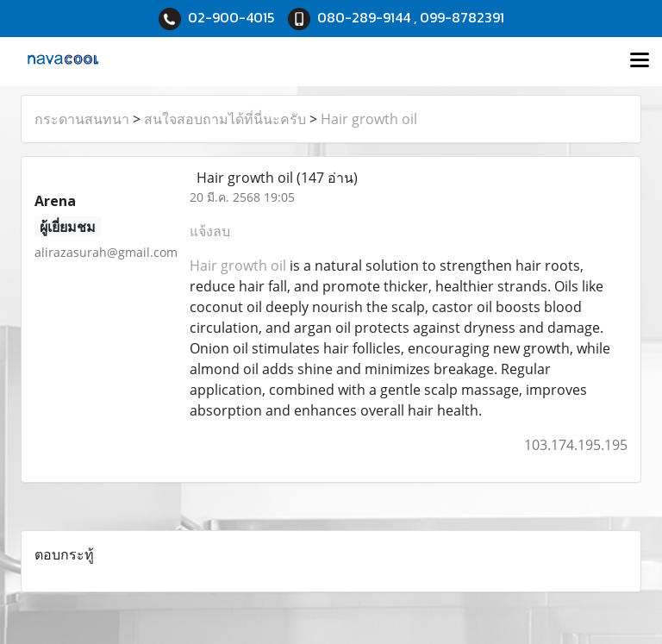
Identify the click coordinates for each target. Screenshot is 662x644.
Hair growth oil (369, 119)
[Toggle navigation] (640, 61)
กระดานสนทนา (82, 119)
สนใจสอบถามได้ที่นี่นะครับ (225, 119)
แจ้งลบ (210, 231)
